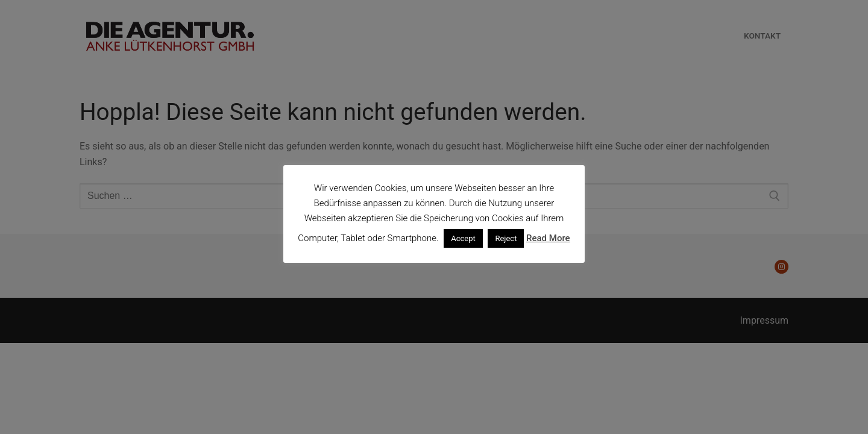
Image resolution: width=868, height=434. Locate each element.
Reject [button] (506, 238)
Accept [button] (463, 238)
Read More (548, 238)
